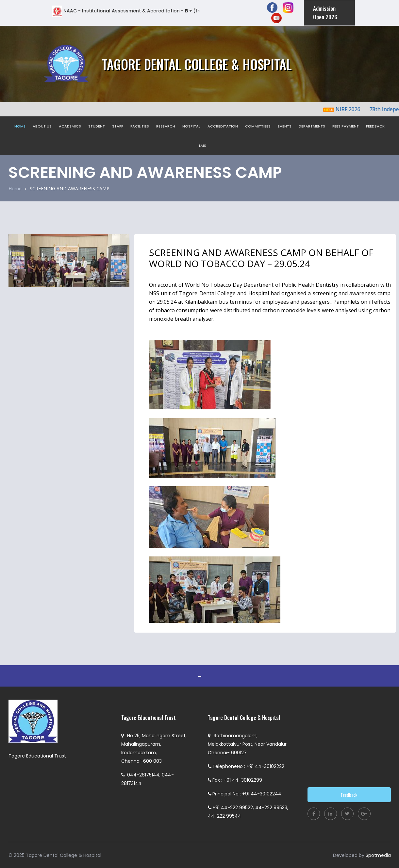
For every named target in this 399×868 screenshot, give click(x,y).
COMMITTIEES (258, 126)
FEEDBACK (375, 126)
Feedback (349, 794)
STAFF (118, 126)
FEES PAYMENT (346, 126)
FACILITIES (140, 126)
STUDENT (97, 126)
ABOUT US (42, 126)
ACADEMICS (70, 126)
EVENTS (285, 126)
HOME (20, 126)
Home (15, 188)
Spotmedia (378, 855)
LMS (203, 145)
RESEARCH (166, 126)
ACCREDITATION (223, 126)
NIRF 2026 (352, 109)
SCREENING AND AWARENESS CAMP (70, 188)
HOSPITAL (191, 126)
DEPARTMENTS (312, 126)
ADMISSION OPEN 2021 (200, 676)
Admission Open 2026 (324, 13)
